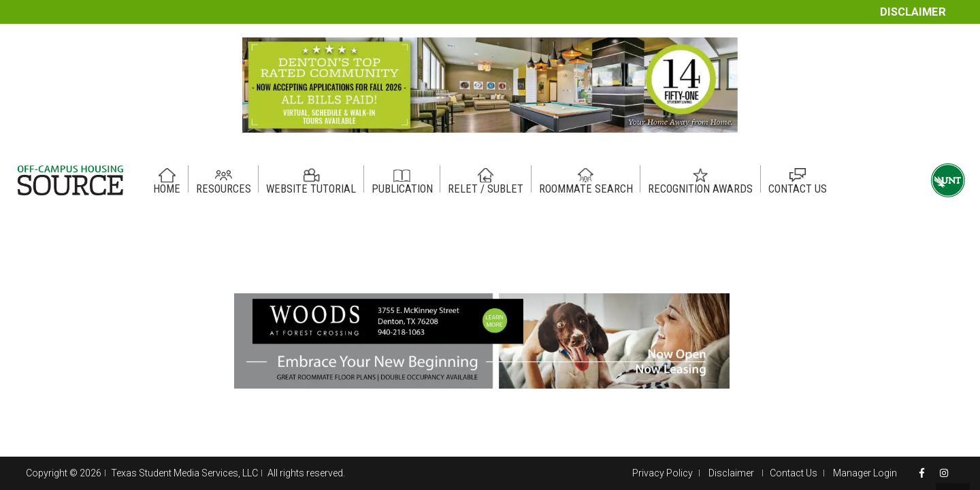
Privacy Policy (663, 473)
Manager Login (865, 473)
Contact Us (794, 473)
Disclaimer (913, 12)
